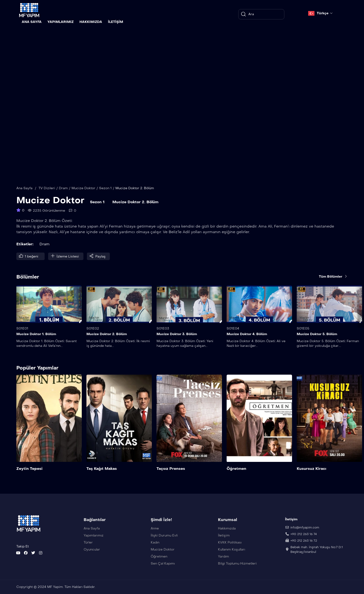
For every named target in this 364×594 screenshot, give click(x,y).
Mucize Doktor (83, 188)
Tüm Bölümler (333, 276)
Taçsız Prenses (171, 469)
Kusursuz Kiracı (311, 469)
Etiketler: (25, 244)
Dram (63, 188)
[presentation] (361, 319)
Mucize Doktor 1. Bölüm (36, 334)
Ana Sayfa (24, 188)
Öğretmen (236, 469)
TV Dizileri (47, 188)
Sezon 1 (105, 188)
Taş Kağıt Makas (102, 469)
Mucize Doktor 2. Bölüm (107, 334)
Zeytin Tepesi (29, 469)
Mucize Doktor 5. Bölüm (317, 334)
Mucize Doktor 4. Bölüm (247, 334)
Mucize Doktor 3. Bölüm (177, 334)
